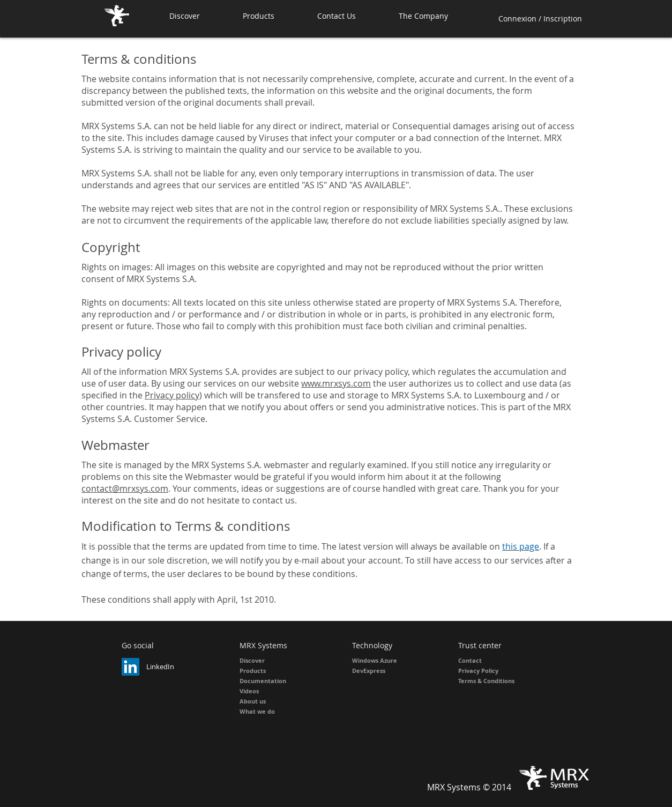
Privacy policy (172, 395)
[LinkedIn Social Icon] (130, 667)
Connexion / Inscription (540, 18)
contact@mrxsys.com (125, 488)
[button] (272, 16)
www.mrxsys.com (336, 383)
